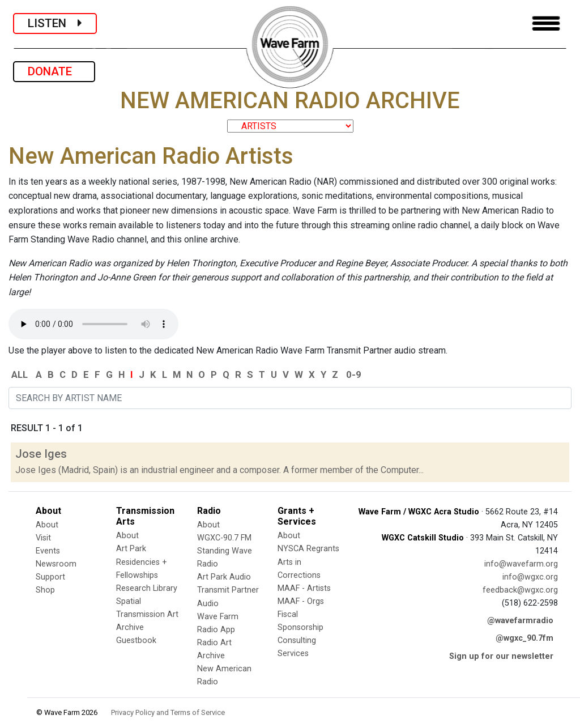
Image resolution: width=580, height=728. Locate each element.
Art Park (131, 549)
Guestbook (136, 640)
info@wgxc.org (530, 577)
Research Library (147, 588)
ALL (20, 374)
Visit (43, 538)
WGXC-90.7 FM (224, 538)
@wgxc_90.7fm (524, 638)
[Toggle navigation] (546, 24)
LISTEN (55, 23)
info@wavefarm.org (521, 564)
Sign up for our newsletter (501, 656)
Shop (45, 590)
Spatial (129, 601)
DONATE (54, 71)
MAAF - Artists (304, 588)
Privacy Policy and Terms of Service (168, 712)
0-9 (354, 374)
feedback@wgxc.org (520, 590)
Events (48, 551)
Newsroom (56, 564)
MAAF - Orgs (301, 601)
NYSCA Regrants (308, 549)
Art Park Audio (224, 577)
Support (50, 577)
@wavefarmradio (520, 621)
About (47, 525)
